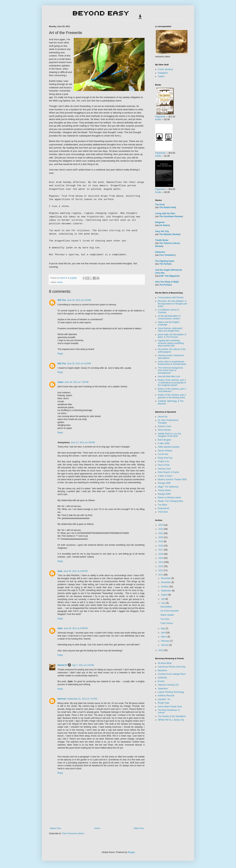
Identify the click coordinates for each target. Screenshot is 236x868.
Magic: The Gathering (168, 487)
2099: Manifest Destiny (169, 447)
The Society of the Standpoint (172, 716)
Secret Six (163, 417)
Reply (60, 354)
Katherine (160, 252)
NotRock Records (166, 696)
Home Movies (164, 430)
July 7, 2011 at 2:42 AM (83, 665)
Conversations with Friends (171, 298)
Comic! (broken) (165, 69)
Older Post (139, 828)
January (165, 645)
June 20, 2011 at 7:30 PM (76, 382)
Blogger (131, 852)
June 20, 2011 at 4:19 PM (79, 364)
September (166, 591)
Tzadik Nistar (162, 240)
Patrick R (62, 665)
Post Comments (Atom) (73, 833)
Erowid (161, 681)
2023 (161, 525)
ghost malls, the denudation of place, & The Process (172, 336)
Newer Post (55, 828)
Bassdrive (162, 670)
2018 (161, 546)
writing (60, 282)
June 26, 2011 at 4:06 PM (76, 628)
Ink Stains (164, 225)
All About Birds (165, 663)
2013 (161, 566)
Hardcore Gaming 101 (168, 685)
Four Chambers (167, 255)
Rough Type (164, 703)
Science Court (164, 426)
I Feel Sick (163, 512)
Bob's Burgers (164, 440)
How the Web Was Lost (169, 376)
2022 (161, 529)
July (163, 599)
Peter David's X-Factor (168, 472)
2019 (161, 541)
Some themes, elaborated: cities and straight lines (170, 330)
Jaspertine (163, 689)
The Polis (165, 619)
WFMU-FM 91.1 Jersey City (171, 720)
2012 (161, 570)
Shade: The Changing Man (170, 501)
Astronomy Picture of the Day (172, 667)
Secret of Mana (165, 451)
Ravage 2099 (164, 483)
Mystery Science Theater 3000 (172, 479)
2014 (161, 562)
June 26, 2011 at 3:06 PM (76, 571)
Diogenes (160, 222)
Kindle (158, 119)
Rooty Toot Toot (165, 458)
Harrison (62, 699)
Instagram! (163, 73)
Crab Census (167, 623)
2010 (161, 650)
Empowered (163, 508)
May (163, 629)
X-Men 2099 (164, 443)
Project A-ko (164, 461)
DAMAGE (162, 678)
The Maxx (162, 505)
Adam (60, 382)
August (165, 595)
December (166, 578)
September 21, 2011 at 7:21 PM (82, 699)
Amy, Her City (162, 231)
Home (97, 828)
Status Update (167, 615)
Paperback (160, 117)
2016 (161, 554)
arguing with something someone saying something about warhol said (171, 343)
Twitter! (161, 76)
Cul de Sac (163, 454)
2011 (161, 575)
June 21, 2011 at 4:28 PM (83, 442)
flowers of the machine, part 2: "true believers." (172, 390)
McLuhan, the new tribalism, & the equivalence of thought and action (172, 304)
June (164, 603)
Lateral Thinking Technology (171, 692)
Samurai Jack (164, 469)
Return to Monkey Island (169, 498)
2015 (161, 558)
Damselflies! (166, 607)
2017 (161, 550)
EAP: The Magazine (169, 276)
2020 (161, 537)
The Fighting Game (165, 261)
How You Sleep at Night (167, 282)
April (163, 633)
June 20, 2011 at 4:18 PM (79, 300)
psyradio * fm (164, 699)
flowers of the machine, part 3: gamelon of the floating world (172, 396)
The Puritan (165, 264)
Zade (60, 571)
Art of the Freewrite (169, 611)
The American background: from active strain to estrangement (170, 370)
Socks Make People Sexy (170, 707)
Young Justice (164, 490)
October (165, 587)
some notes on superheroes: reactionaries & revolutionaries (172, 363)
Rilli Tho (62, 300)
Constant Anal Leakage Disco (172, 674)
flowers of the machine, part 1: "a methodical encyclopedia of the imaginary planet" (172, 383)
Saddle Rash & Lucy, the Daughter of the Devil (169, 435)
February (166, 641)
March (164, 637)
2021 (161, 533)
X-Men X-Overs (165, 476)
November (166, 582)
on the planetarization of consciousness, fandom (169, 317)
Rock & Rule (164, 465)
